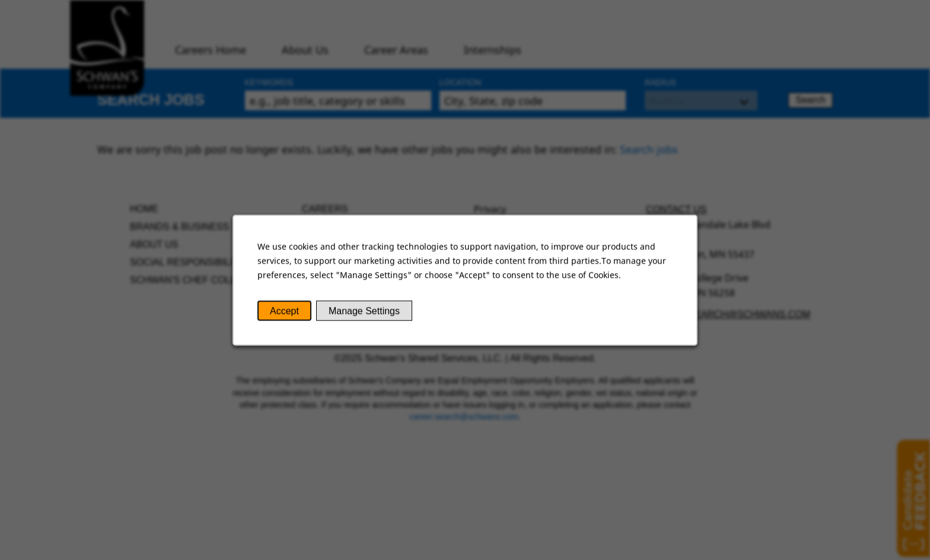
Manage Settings (365, 312)
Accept (286, 312)
